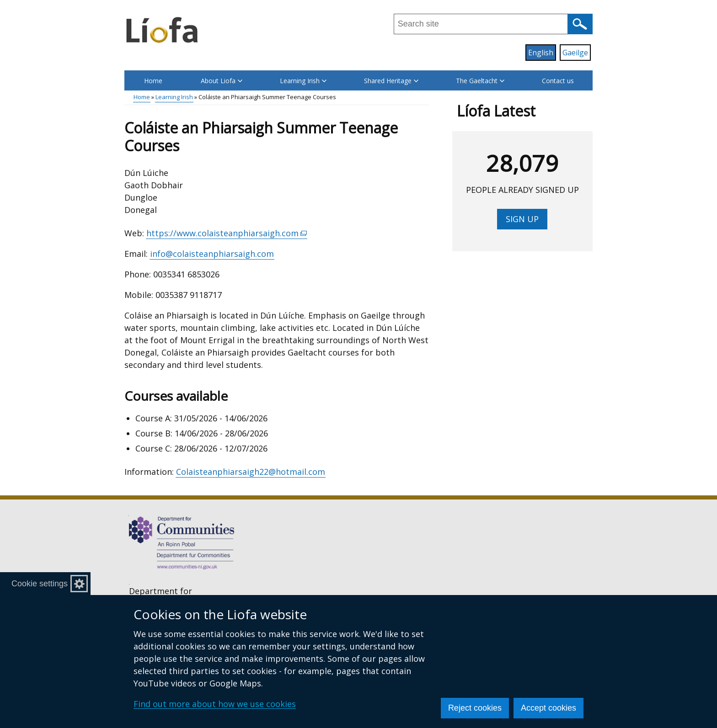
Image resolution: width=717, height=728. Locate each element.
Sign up (522, 219)
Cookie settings (40, 584)
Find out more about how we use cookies (215, 704)
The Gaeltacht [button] (480, 81)
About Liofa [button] (222, 81)
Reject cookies (475, 708)
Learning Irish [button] (303, 81)
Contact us (558, 81)
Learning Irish (174, 97)
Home (153, 81)
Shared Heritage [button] (391, 81)
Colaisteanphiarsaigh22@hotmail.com (251, 472)
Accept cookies (548, 708)
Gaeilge (575, 53)
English (541, 53)
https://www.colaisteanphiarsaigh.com (227, 233)
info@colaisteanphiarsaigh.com (212, 254)
